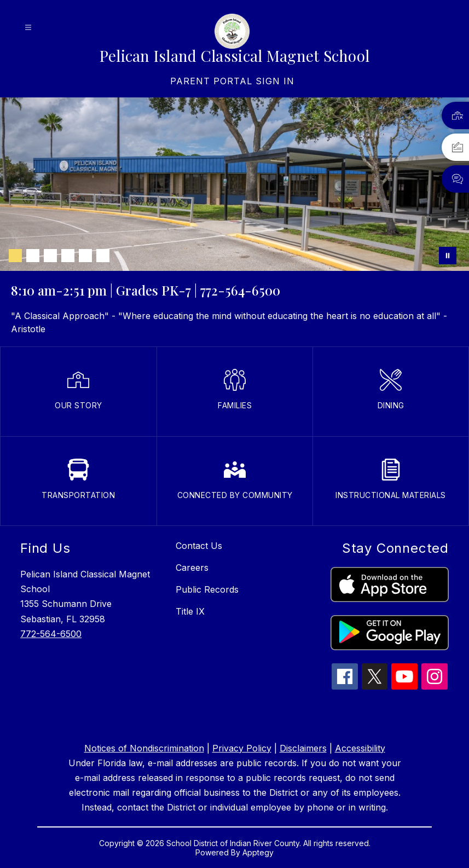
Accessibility (360, 748)
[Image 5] (85, 256)
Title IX (190, 611)
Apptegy (258, 852)
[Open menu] (28, 28)
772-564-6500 (51, 634)
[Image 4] (68, 256)
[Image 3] (50, 256)
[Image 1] (15, 256)
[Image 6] (103, 256)
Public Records (207, 589)
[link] (232, 81)
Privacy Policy (242, 748)
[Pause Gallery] (448, 256)
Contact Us (199, 546)
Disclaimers (303, 748)
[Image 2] (33, 256)
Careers (192, 568)
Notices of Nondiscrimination (144, 748)
